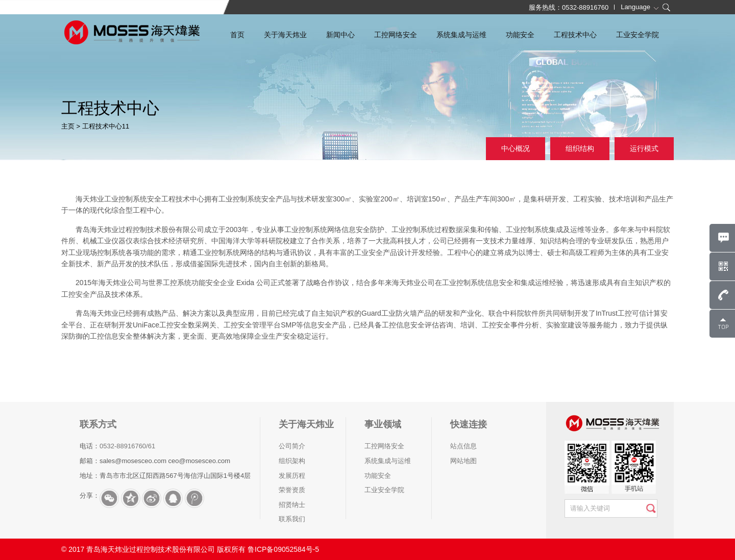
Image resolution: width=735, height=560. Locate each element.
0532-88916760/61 (127, 446)
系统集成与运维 (461, 35)
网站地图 (463, 461)
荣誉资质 (292, 490)
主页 (68, 126)
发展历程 (292, 476)
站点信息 (463, 446)
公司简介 (292, 446)
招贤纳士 (292, 505)
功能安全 (520, 35)
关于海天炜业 (285, 35)
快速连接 (469, 424)
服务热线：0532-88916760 (569, 7)
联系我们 (292, 519)
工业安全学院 (638, 35)
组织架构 (292, 461)
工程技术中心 (575, 35)
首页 (237, 35)
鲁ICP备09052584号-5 (283, 549)
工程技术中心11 (106, 126)
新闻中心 (340, 35)
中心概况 (516, 148)
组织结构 (580, 148)
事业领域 (383, 424)
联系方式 (98, 424)
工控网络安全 (396, 35)
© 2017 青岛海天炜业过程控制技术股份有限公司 (138, 549)
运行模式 (644, 148)
